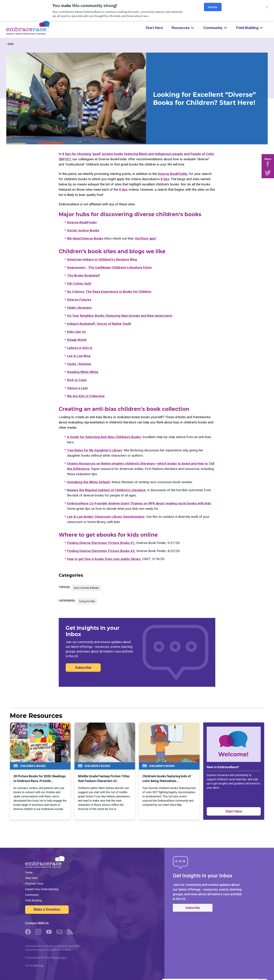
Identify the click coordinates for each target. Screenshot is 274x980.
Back (11, 44)
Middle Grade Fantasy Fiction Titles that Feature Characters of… (104, 779)
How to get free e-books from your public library (104, 559)
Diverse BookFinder (173, 174)
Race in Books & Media (86, 588)
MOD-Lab (39, 965)
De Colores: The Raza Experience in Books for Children (109, 292)
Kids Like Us (76, 332)
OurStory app (145, 238)
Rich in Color (77, 380)
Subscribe (83, 668)
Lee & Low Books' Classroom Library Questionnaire (106, 517)
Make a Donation (47, 909)
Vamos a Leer (77, 388)
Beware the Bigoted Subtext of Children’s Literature (106, 490)
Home (29, 872)
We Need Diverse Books (85, 238)
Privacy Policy (59, 958)
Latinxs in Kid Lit (80, 348)
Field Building (33, 900)
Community (32, 895)
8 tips (165, 179)
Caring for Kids (87, 601)
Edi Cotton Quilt (79, 284)
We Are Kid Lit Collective (86, 396)
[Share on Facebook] (268, 164)
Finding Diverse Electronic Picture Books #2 (101, 551)
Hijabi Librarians (79, 308)
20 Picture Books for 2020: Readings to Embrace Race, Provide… (40, 779)
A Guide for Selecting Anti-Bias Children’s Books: (104, 437)
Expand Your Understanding (42, 889)
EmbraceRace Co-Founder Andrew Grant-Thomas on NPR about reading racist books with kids (139, 503)
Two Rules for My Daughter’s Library (95, 450)
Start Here (154, 28)
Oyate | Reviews (79, 364)
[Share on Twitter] (268, 173)
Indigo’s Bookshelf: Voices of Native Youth (99, 324)
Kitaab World (77, 340)
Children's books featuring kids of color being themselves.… (167, 779)
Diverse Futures (79, 300)
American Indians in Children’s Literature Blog (102, 259)
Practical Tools (34, 884)
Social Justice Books (83, 230)
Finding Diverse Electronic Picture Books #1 (101, 543)
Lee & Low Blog (79, 356)
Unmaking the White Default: (89, 482)
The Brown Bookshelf (83, 275)
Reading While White (83, 372)
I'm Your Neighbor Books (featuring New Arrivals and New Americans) (120, 316)
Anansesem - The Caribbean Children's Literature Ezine (109, 267)
